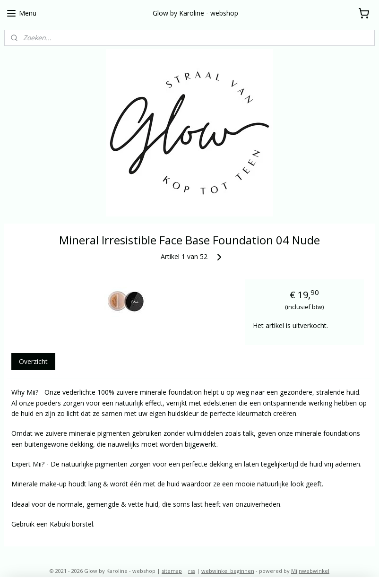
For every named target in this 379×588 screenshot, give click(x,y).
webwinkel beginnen (228, 571)
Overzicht (33, 361)
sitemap (172, 571)
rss (192, 571)
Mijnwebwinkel (310, 571)
